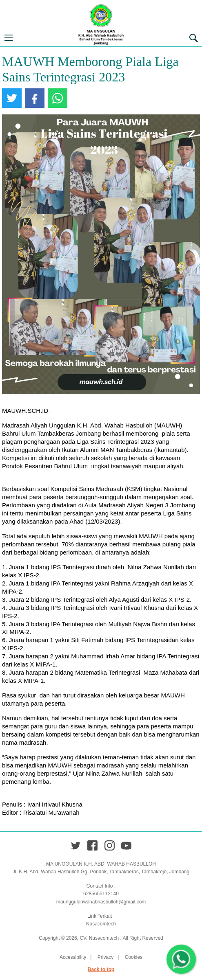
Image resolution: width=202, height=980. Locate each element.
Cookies (134, 957)
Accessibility (73, 957)
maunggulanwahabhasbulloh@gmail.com (101, 902)
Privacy (105, 957)
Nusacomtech (101, 924)
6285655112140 (101, 894)
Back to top (101, 969)
